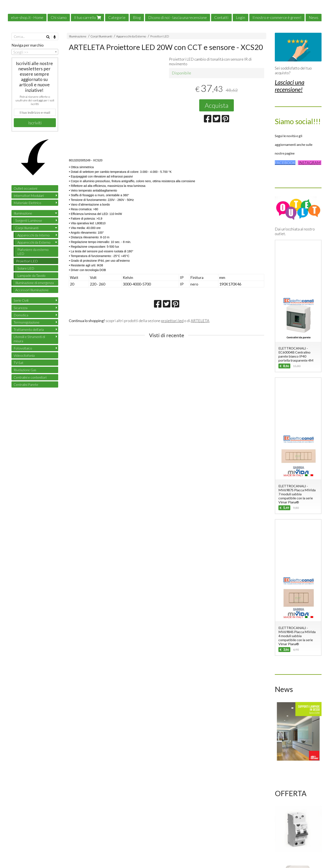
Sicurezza (20, 308)
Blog (137, 17)
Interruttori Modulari (29, 195)
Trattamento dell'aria (29, 329)
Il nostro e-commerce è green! (277, 17)
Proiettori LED (160, 36)
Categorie (117, 17)
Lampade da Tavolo (31, 275)
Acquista (217, 105)
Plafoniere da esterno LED (33, 251)
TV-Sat (18, 363)
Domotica (21, 315)
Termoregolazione (27, 322)
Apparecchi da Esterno (131, 36)
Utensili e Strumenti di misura (29, 339)
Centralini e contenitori (30, 377)
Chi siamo (59, 17)
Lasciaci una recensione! (290, 86)
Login (241, 17)
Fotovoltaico (23, 348)
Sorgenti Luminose (29, 220)
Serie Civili (21, 300)
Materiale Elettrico (27, 203)
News (314, 17)
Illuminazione (78, 36)
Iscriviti (35, 123)
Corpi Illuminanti (101, 36)
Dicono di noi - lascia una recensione (178, 17)
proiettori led (172, 321)
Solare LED (26, 268)
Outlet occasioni (25, 188)
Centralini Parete (26, 384)
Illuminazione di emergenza (35, 283)
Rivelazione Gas (25, 370)
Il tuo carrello (87, 17)
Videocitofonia (24, 355)
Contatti (221, 17)
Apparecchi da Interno (34, 235)
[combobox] (35, 52)
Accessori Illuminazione (32, 290)
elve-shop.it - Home (27, 17)
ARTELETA (200, 321)
